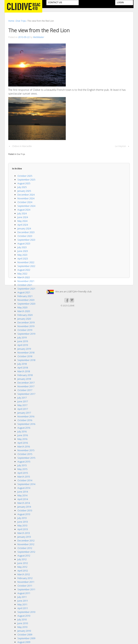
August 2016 (24, 428)
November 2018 (26, 353)
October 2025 (25, 176)
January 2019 (24, 349)
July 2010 (22, 619)
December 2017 (26, 383)
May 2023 (22, 255)
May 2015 (22, 469)
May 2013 (22, 525)
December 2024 (26, 195)
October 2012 (25, 548)
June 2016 (23, 435)
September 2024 (26, 206)
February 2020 (25, 315)
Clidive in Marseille (22, 146)
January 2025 (24, 191)
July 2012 (22, 559)
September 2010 (26, 612)
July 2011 (22, 597)
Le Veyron (120, 146)
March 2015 (24, 477)
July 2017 (22, 398)
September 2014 (26, 484)
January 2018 (24, 379)
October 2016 (25, 420)
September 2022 (26, 266)
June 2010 (23, 623)
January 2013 (24, 537)
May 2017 (22, 405)
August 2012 (24, 556)
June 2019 (23, 341)
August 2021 (24, 292)
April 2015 (23, 473)
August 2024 (24, 210)
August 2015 (24, 462)
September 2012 (26, 552)
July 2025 (22, 187)
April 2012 (23, 571)
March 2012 (24, 574)
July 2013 (22, 518)
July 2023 (22, 247)
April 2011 (23, 608)
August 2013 (24, 514)
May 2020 (22, 307)
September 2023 (26, 240)
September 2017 (26, 394)
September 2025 (26, 180)
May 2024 (22, 221)
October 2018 (25, 356)
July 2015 (22, 465)
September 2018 (26, 360)
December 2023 (26, 232)
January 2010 (24, 631)
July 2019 (22, 337)
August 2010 (24, 616)
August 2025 (24, 183)
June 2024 (23, 217)
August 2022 (24, 270)
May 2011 (22, 604)
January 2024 (24, 228)
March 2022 (24, 277)
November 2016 (26, 416)
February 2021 (25, 296)
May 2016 (22, 439)
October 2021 (25, 285)
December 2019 (26, 322)
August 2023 (24, 243)
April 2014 (23, 499)
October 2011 (25, 586)
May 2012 (22, 567)
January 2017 (24, 413)
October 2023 (25, 236)
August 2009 (24, 642)
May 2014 (22, 495)
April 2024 (23, 225)
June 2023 (23, 251)
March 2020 (24, 311)
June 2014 (23, 492)
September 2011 (26, 589)
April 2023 (23, 259)
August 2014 (24, 488)
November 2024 (26, 198)
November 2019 (26, 326)
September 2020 (26, 304)
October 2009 (25, 635)
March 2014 (24, 503)
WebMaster (39, 37)
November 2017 (26, 386)
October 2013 (25, 510)
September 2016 (26, 424)
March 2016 (24, 447)
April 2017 (23, 409)
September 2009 (26, 638)
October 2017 (25, 390)
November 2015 (26, 450)
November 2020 (26, 300)
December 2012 (26, 541)
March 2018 (24, 371)
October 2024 (25, 202)
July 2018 (22, 364)
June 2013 (23, 522)
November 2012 (26, 544)
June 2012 (23, 563)
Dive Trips (21, 21)
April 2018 (23, 368)
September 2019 (26, 334)
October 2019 (25, 330)
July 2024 (22, 213)
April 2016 (23, 443)
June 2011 (23, 601)
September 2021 (26, 289)
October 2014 (25, 480)
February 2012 (25, 578)
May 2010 (22, 627)
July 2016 (22, 431)
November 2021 (26, 281)
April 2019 (23, 345)
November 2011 (26, 582)
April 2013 (23, 529)
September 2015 (26, 458)
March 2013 (24, 533)
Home (11, 21)
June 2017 (23, 401)
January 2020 (24, 319)
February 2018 (25, 375)
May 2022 (22, 274)
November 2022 (26, 262)
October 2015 (25, 454)
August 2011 (24, 593)
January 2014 (24, 507)
